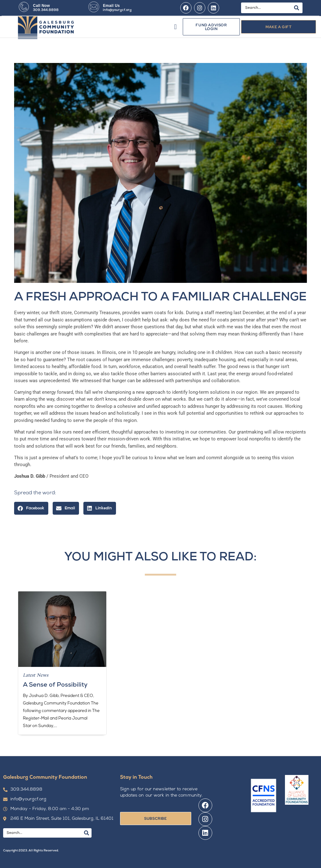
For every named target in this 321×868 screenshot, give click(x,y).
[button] (175, 27)
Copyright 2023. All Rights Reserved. (31, 851)
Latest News (36, 675)
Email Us (111, 6)
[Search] (297, 8)
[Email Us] (94, 7)
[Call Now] (24, 7)
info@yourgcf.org (117, 10)
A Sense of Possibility (55, 685)
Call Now (41, 6)
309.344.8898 (46, 10)
